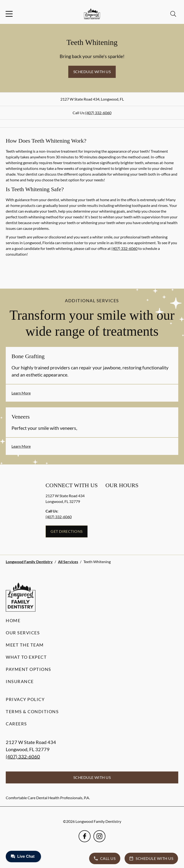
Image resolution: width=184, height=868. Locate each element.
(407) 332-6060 (98, 113)
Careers (16, 724)
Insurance (20, 681)
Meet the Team (25, 645)
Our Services (23, 633)
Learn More (21, 393)
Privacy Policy (25, 699)
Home (13, 620)
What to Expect (26, 657)
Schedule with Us (92, 72)
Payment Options (29, 669)
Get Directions (67, 531)
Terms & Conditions (32, 712)
